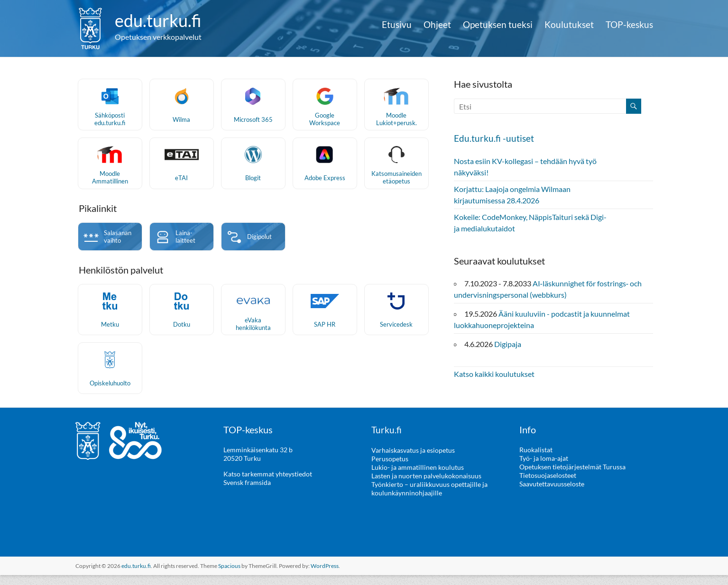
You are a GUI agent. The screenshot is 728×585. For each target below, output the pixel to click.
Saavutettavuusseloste (552, 494)
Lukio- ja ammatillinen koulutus (418, 477)
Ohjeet (437, 25)
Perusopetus (390, 469)
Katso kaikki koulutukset (494, 373)
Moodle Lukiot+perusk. (396, 123)
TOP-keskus (629, 25)
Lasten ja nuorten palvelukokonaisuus (426, 486)
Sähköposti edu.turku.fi (110, 123)
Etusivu (397, 25)
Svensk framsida (247, 493)
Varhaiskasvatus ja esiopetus (413, 460)
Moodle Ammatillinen (110, 184)
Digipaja (508, 343)
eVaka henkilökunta (253, 334)
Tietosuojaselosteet (548, 486)
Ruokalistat (536, 460)
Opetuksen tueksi (498, 25)
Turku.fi (387, 440)
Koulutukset (569, 25)
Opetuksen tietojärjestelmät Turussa (572, 477)
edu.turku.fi (158, 20)
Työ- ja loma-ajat (544, 469)
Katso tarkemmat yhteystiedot (268, 484)
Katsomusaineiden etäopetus (396, 184)
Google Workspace (325, 123)
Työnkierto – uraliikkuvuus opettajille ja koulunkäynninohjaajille (429, 498)
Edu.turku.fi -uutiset (494, 138)
